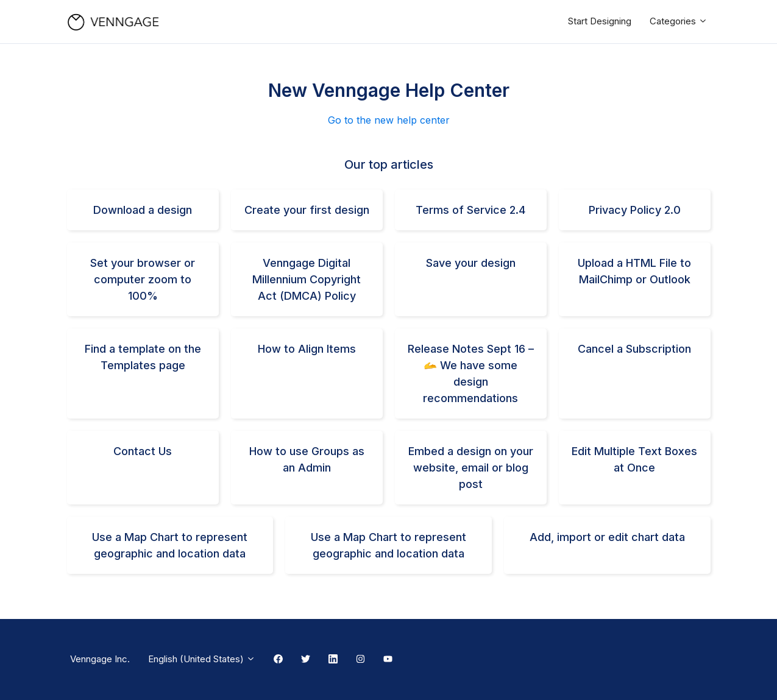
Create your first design (307, 210)
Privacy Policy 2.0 (635, 210)
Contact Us (143, 451)
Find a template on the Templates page (143, 357)
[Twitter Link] (306, 660)
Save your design (471, 263)
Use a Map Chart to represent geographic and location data (170, 545)
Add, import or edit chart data (607, 537)
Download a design (143, 210)
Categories (679, 21)
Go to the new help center (389, 120)
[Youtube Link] (388, 660)
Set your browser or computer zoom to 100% (143, 279)
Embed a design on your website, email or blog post (471, 468)
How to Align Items (307, 349)
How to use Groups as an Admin (307, 459)
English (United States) (202, 659)
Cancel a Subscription (634, 349)
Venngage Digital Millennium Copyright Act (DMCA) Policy (307, 279)
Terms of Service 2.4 (470, 210)
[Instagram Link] (360, 660)
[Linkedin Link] (333, 660)
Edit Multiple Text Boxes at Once (634, 459)
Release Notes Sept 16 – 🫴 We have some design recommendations (471, 373)
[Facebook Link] (278, 660)
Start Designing (600, 21)
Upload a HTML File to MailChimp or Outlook (634, 271)
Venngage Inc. (100, 659)
